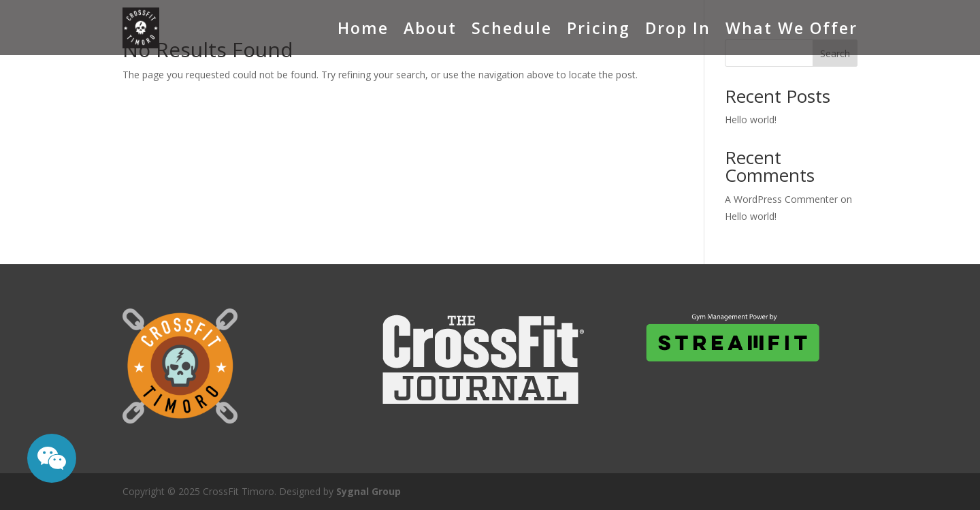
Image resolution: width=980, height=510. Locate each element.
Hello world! (751, 119)
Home (363, 28)
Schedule (512, 28)
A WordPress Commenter (781, 199)
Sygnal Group (369, 491)
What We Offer (791, 28)
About (430, 28)
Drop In (678, 28)
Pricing (599, 28)
